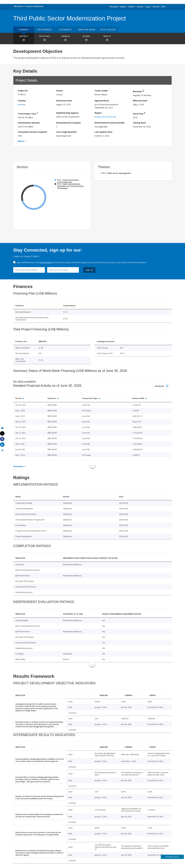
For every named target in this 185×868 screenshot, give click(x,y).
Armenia (22, 105)
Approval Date (102, 101)
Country (22, 101)
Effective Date (140, 101)
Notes (21, 141)
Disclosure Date (64, 101)
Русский (156, 7)
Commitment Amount (29, 123)
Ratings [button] (86, 39)
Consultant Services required (32, 132)
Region (98, 113)
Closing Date (139, 123)
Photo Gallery (108, 30)
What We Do (19, 6)
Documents (65, 30)
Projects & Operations (34, 6)
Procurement (45, 30)
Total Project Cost (28, 113)
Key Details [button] (45, 39)
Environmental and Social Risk (110, 123)
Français (140, 7)
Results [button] (107, 39)
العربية (148, 7)
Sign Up (89, 270)
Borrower (138, 91)
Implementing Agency (67, 113)
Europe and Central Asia (105, 117)
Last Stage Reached (66, 132)
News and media (87, 30)
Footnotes (18, 466)
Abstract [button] (24, 39)
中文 (163, 7)
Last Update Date (103, 132)
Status (60, 91)
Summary (24, 30)
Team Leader (101, 91)
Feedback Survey (172, 857)
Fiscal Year (139, 113)
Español (131, 7)
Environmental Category (68, 123)
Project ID (23, 91)
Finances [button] (65, 39)
